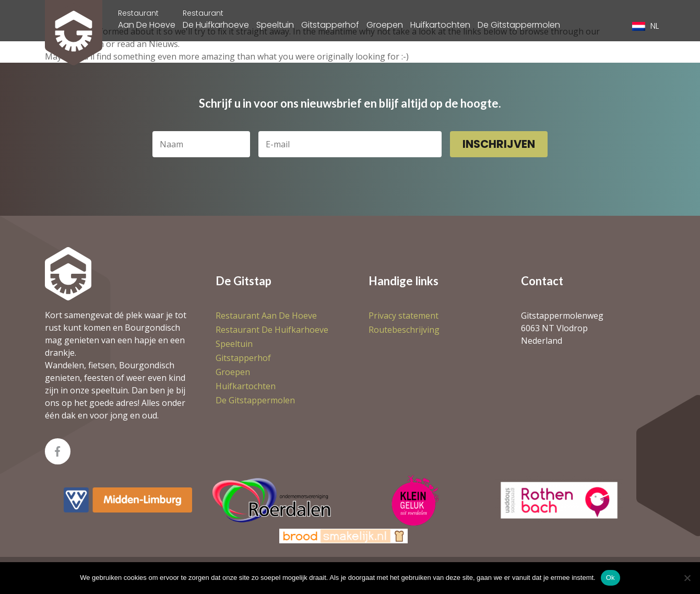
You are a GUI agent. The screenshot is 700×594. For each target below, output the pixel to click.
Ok (610, 578)
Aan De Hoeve (147, 19)
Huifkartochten (440, 25)
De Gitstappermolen (519, 25)
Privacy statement (404, 316)
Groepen (385, 25)
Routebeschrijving (404, 330)
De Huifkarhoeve (216, 19)
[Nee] (687, 578)
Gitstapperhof (330, 25)
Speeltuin (275, 25)
